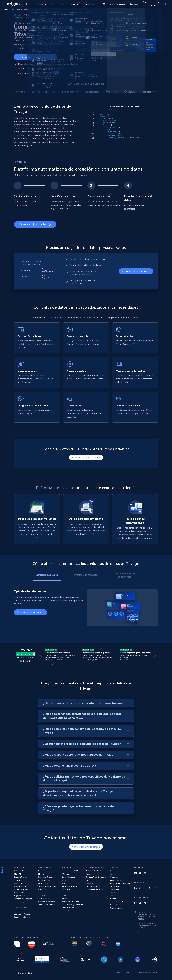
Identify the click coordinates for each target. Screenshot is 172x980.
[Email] (140, 903)
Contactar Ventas (118, 4)
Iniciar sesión (134, 4)
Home (6, 10)
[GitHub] (145, 873)
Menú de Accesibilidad (23, 973)
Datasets (27, 10)
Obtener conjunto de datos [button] (154, 4)
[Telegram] (145, 903)
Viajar (36, 10)
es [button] (105, 4)
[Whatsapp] (135, 903)
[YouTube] (140, 873)
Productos (16, 10)
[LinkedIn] (135, 873)
